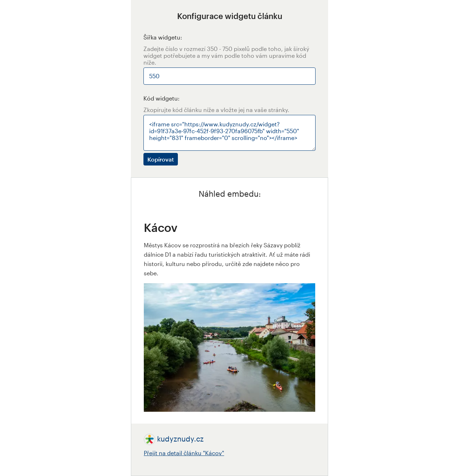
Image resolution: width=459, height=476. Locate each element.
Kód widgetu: (162, 98)
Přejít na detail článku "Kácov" (184, 453)
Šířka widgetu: (163, 37)
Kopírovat (161, 159)
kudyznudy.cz (180, 439)
